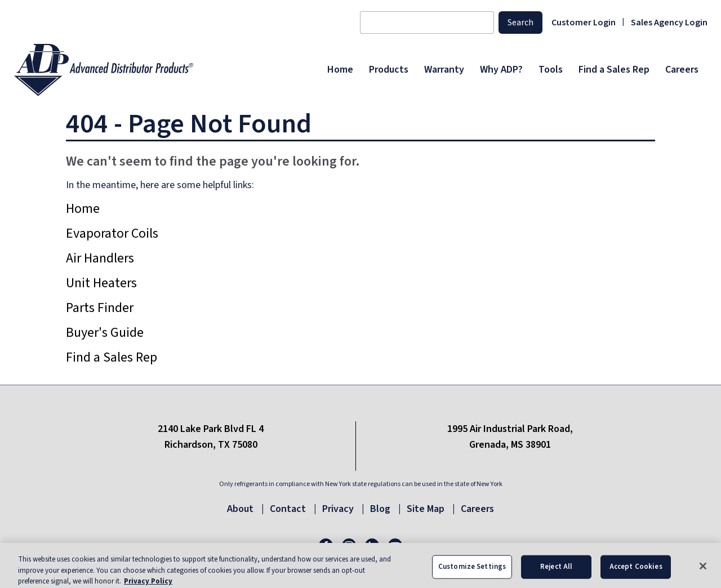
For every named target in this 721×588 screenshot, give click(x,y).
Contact (288, 509)
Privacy (338, 509)
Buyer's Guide (105, 333)
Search (520, 23)
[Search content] (427, 23)
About (240, 509)
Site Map (426, 509)
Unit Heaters (101, 283)
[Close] (703, 574)
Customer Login (584, 23)
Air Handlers (100, 258)
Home (83, 209)
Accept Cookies (636, 574)
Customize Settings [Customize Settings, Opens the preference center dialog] (472, 574)
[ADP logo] (167, 70)
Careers (477, 509)
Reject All (556, 574)
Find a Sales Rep (112, 357)
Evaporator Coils (112, 233)
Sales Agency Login (669, 23)
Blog (380, 509)
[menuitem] (340, 70)
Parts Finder (100, 308)
